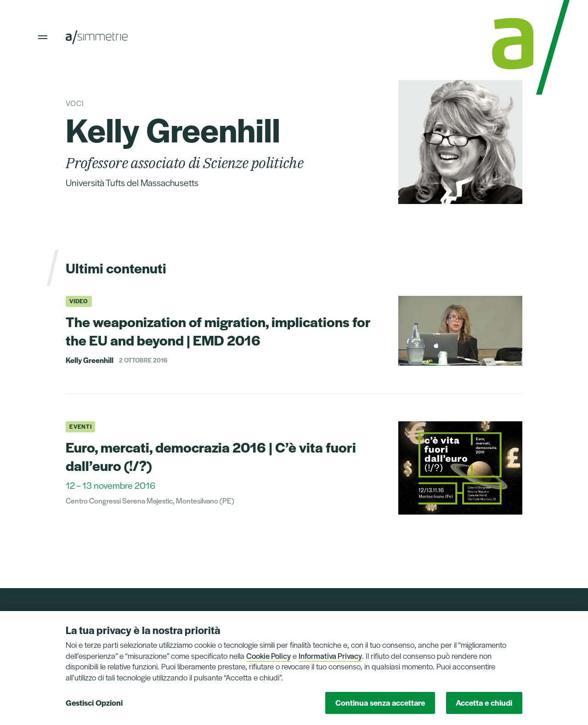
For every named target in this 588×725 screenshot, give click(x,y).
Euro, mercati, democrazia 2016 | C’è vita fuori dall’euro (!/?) (211, 456)
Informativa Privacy (330, 656)
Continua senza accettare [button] (380, 702)
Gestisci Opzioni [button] (94, 702)
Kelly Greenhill (90, 360)
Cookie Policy (269, 656)
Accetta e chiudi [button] (484, 702)
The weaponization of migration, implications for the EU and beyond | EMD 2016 (218, 331)
